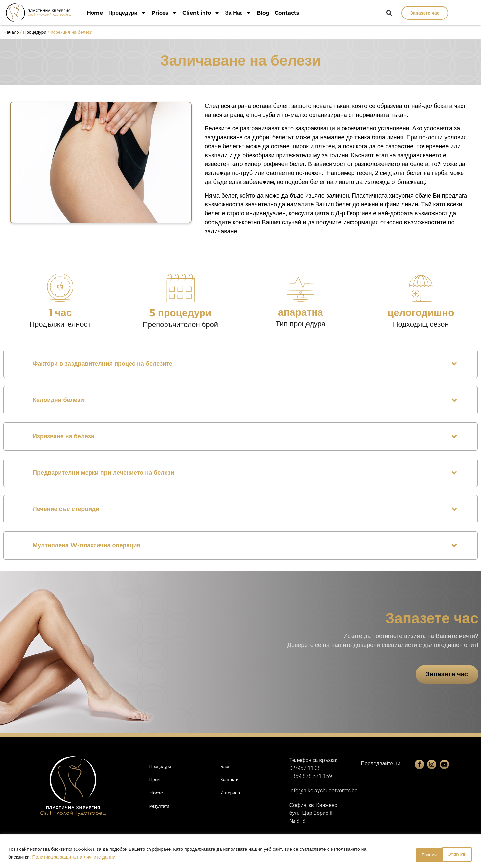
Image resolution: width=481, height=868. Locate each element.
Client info (201, 13)
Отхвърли (414, 854)
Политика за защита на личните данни (74, 858)
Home (95, 13)
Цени (154, 779)
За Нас (238, 13)
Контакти (229, 779)
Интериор (230, 793)
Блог (225, 766)
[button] (389, 13)
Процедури (127, 13)
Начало (11, 32)
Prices (164, 13)
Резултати (159, 806)
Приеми (455, 854)
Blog (263, 13)
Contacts (287, 13)
